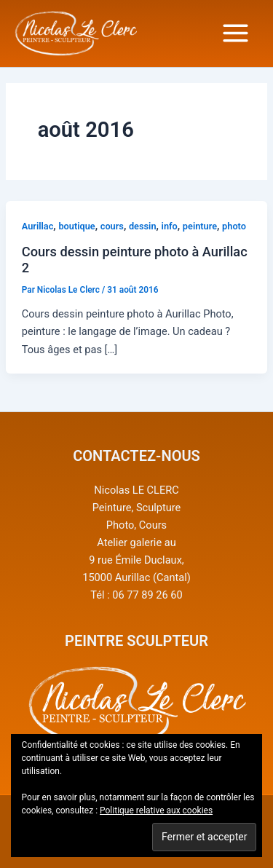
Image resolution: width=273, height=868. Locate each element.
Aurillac (38, 226)
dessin (143, 226)
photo (234, 226)
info (170, 226)
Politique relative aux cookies (156, 810)
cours (112, 226)
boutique (76, 226)
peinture (200, 226)
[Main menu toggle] (236, 33)
